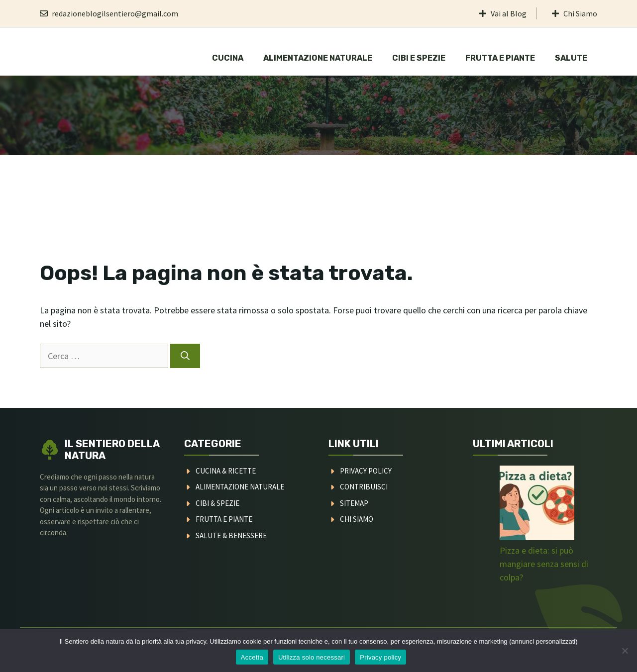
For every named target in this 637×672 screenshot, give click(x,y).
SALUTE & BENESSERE (231, 535)
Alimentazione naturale (318, 58)
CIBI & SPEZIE (217, 503)
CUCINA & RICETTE (226, 471)
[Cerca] (185, 356)
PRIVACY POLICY (366, 471)
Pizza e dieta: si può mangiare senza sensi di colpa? (544, 564)
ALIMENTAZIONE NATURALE (240, 487)
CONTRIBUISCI (364, 487)
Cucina (228, 58)
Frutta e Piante (500, 58)
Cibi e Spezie (419, 58)
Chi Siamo (580, 13)
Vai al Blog (509, 13)
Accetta (252, 657)
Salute (571, 58)
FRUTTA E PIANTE (224, 519)
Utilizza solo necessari (312, 657)
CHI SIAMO (357, 519)
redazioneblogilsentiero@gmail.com (115, 13)
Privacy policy (380, 657)
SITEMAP (354, 503)
